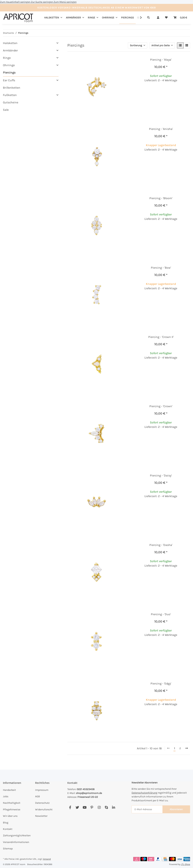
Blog (6, 823)
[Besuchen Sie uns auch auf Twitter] (77, 807)
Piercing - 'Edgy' (161, 683)
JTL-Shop (186, 864)
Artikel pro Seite (161, 45)
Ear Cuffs (9, 80)
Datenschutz (42, 803)
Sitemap (8, 849)
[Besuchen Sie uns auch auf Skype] (106, 807)
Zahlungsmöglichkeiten (17, 835)
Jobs (6, 796)
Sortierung (136, 45)
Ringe (7, 58)
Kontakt (8, 829)
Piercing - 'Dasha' (161, 545)
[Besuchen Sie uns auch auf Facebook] (70, 807)
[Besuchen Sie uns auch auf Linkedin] (114, 807)
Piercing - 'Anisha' (161, 129)
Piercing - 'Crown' (161, 406)
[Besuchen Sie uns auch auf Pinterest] (92, 807)
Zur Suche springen (42, 2)
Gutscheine (11, 102)
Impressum (42, 790)
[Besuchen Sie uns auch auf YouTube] (85, 807)
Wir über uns (10, 816)
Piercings (9, 73)
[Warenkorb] (180, 18)
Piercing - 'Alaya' (161, 60)
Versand (47, 859)
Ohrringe (9, 65)
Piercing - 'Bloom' (161, 198)
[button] (158, 18)
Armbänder (10, 50)
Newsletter (41, 816)
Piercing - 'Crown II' (161, 337)
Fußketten (10, 95)
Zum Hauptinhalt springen (15, 2)
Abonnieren (176, 809)
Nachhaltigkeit (12, 803)
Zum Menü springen (65, 2)
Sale (6, 110)
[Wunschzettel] (166, 18)
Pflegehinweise (12, 810)
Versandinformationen (16, 842)
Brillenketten (12, 88)
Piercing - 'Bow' (161, 268)
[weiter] (187, 748)
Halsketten (10, 43)
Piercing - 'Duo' (161, 614)
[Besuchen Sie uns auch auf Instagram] (99, 807)
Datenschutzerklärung (144, 793)
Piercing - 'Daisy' (161, 475)
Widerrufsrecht (44, 810)
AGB (38, 796)
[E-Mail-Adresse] (147, 809)
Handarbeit (9, 790)
